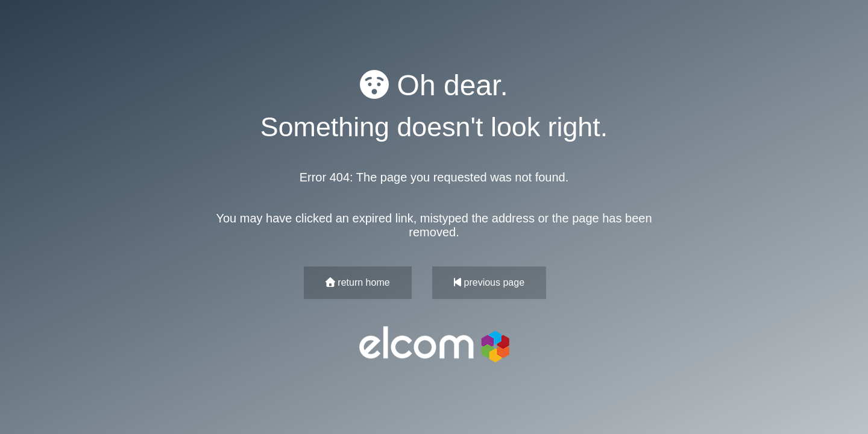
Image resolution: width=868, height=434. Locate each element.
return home (358, 282)
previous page (489, 282)
